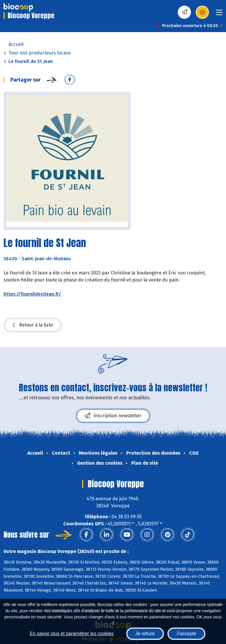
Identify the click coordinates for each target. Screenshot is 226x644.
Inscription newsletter (113, 416)
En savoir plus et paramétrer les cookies (72, 634)
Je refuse (145, 634)
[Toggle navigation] (219, 14)
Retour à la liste (33, 325)
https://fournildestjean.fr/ (32, 294)
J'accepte (186, 634)
